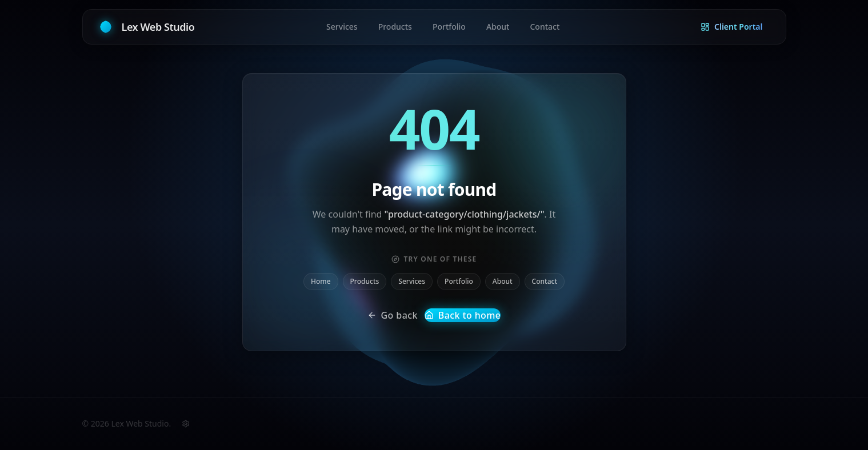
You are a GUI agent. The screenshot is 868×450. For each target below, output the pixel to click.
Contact (545, 281)
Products (365, 281)
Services (412, 281)
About (503, 281)
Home (321, 281)
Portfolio (459, 281)
